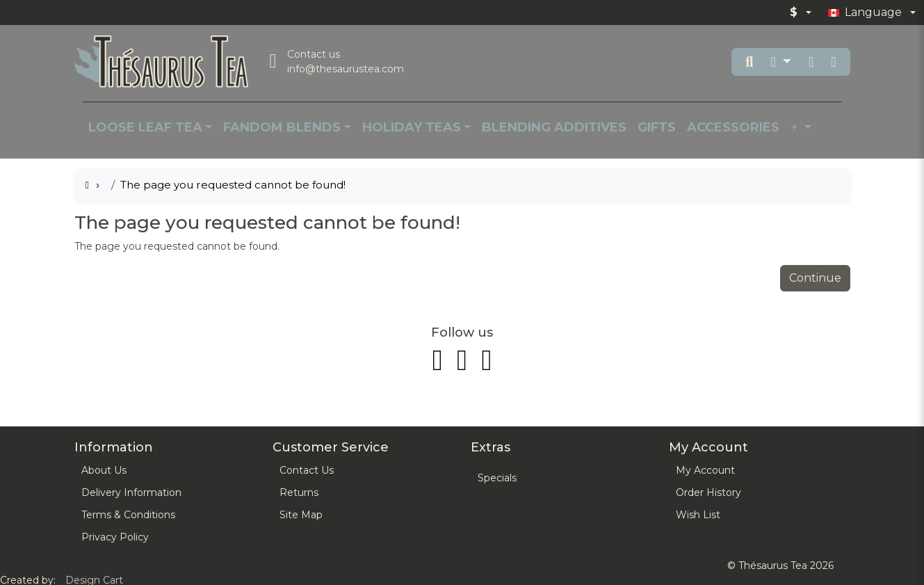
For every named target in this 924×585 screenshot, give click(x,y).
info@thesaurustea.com (346, 69)
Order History (708, 492)
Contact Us (307, 470)
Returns (299, 492)
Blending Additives (554, 127)
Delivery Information (131, 492)
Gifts (657, 127)
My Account (705, 470)
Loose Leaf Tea (145, 127)
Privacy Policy (115, 537)
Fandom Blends (282, 127)
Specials (497, 478)
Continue (815, 278)
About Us (104, 470)
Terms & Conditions (128, 515)
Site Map (301, 515)
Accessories (733, 127)
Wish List (698, 515)
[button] (780, 62)
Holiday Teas (412, 127)
